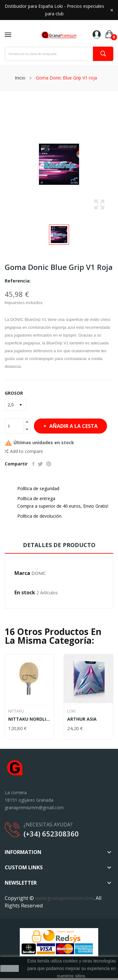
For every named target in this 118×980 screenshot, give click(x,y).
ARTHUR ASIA (82, 719)
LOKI (71, 711)
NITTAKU (16, 711)
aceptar (10, 968)
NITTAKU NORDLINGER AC (29, 719)
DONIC (39, 573)
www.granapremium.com (64, 898)
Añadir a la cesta (73, 426)
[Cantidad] (14, 426)
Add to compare (24, 451)
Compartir (33, 464)
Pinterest (49, 464)
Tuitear (40, 464)
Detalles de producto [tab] (59, 545)
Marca (22, 573)
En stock (25, 592)
